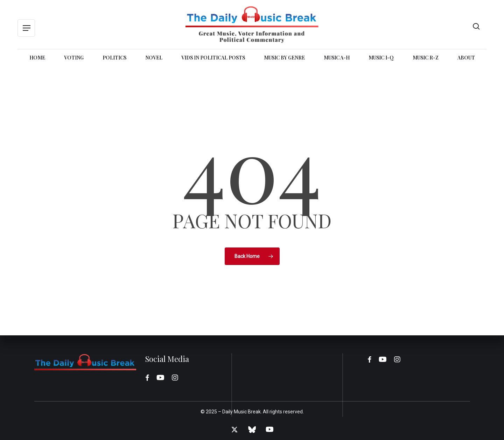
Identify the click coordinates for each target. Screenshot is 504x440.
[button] (26, 28)
